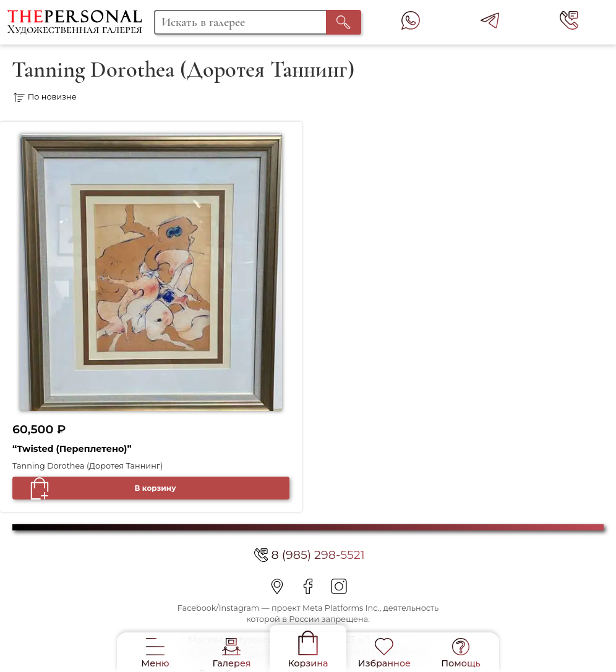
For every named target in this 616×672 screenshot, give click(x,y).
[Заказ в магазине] (163, 97)
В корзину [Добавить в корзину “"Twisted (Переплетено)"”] (156, 488)
